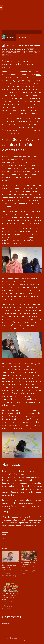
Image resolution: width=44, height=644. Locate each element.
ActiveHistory (7, 163)
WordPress (19, 641)
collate (16, 52)
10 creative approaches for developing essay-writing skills (10, 565)
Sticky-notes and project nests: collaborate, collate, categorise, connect (19, 64)
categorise (32, 49)
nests (30, 52)
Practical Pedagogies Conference (25, 72)
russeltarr (11, 37)
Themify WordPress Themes (33, 641)
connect (24, 52)
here (32, 84)
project (37, 52)
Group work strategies (15, 46)
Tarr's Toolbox (8, 638)
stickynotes (7, 55)
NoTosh (15, 78)
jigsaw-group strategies (18, 194)
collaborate (7, 52)
